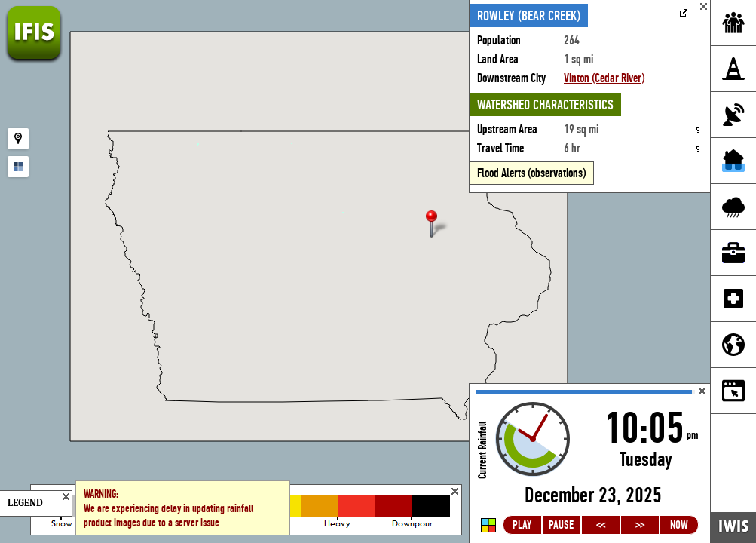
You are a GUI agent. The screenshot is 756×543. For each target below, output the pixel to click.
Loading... (590, 463)
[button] (438, 225)
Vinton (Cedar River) (604, 78)
